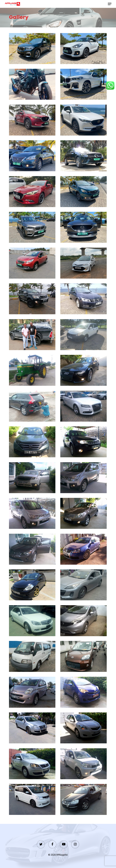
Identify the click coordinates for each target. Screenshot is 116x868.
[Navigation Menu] (110, 4)
